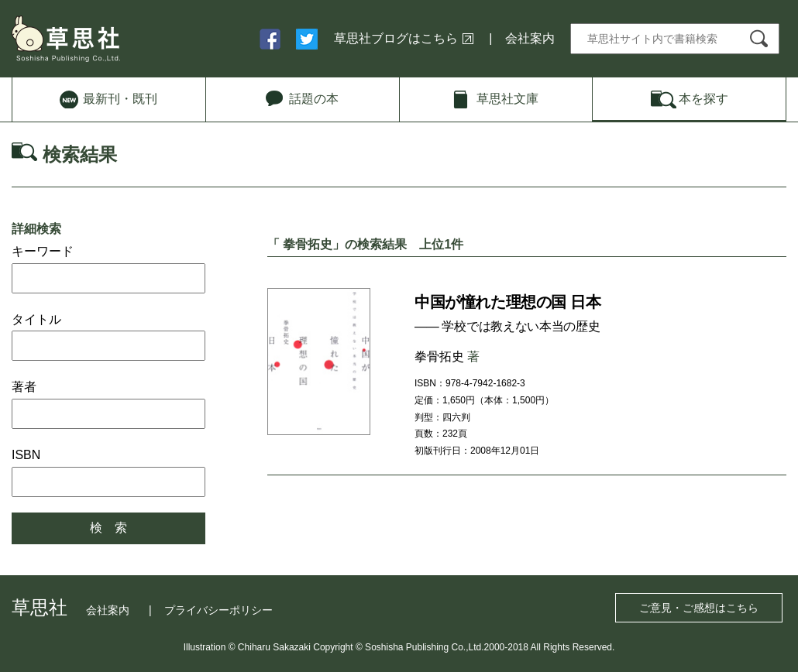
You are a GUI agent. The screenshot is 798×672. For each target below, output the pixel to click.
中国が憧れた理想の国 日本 (507, 302)
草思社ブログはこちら (396, 38)
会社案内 (530, 38)
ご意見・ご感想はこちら (699, 608)
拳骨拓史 (439, 357)
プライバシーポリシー (218, 610)
